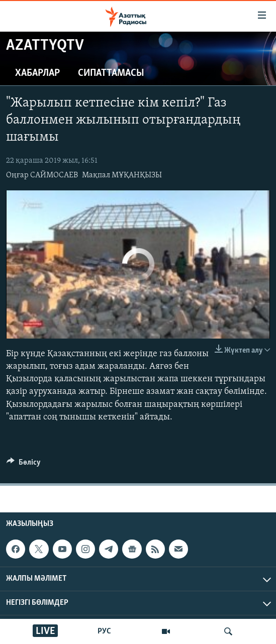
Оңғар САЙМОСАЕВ (42, 175)
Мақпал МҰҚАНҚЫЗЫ (122, 175)
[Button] (24, 465)
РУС (104, 631)
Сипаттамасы (111, 73)
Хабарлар (37, 73)
